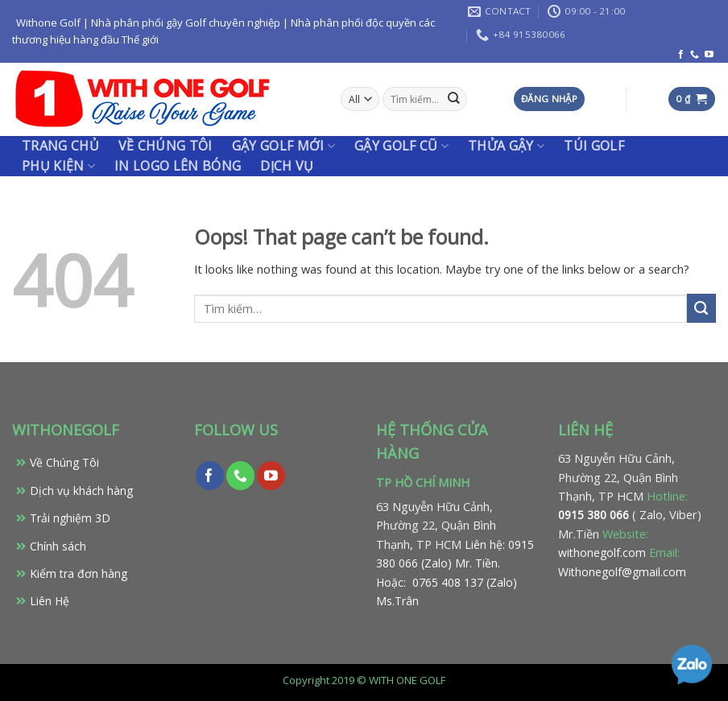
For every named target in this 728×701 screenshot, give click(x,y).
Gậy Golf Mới (283, 146)
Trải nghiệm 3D (70, 518)
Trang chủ (60, 146)
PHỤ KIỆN (58, 166)
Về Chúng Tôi (64, 462)
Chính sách (58, 546)
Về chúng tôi (165, 146)
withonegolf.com (602, 553)
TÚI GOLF (594, 146)
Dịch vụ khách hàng (81, 491)
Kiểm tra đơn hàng (79, 573)
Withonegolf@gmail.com (622, 572)
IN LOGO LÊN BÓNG (178, 166)
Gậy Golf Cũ (401, 146)
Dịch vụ (287, 166)
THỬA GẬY (506, 146)
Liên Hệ (50, 601)
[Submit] (701, 308)
